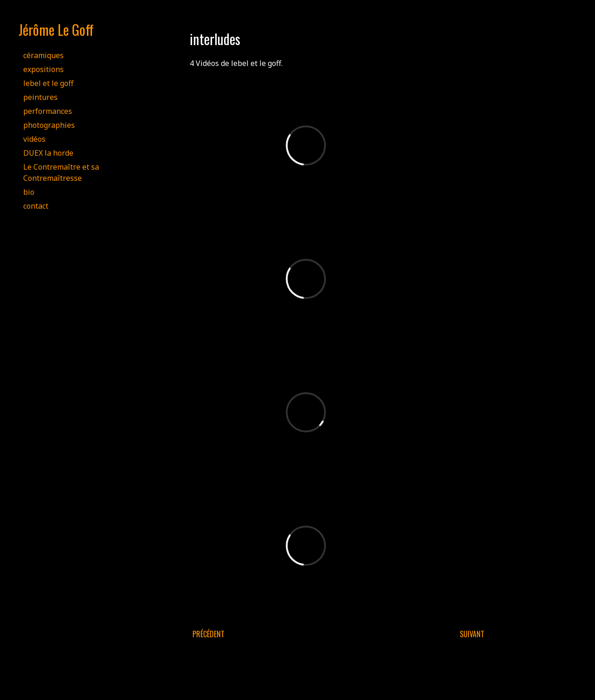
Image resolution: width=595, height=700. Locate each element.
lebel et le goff (48, 83)
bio (29, 192)
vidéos (34, 139)
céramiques (43, 55)
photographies (49, 125)
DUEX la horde (48, 153)
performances (48, 111)
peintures (40, 97)
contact (36, 206)
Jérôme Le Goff (56, 30)
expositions (43, 69)
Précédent (208, 634)
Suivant (472, 634)
